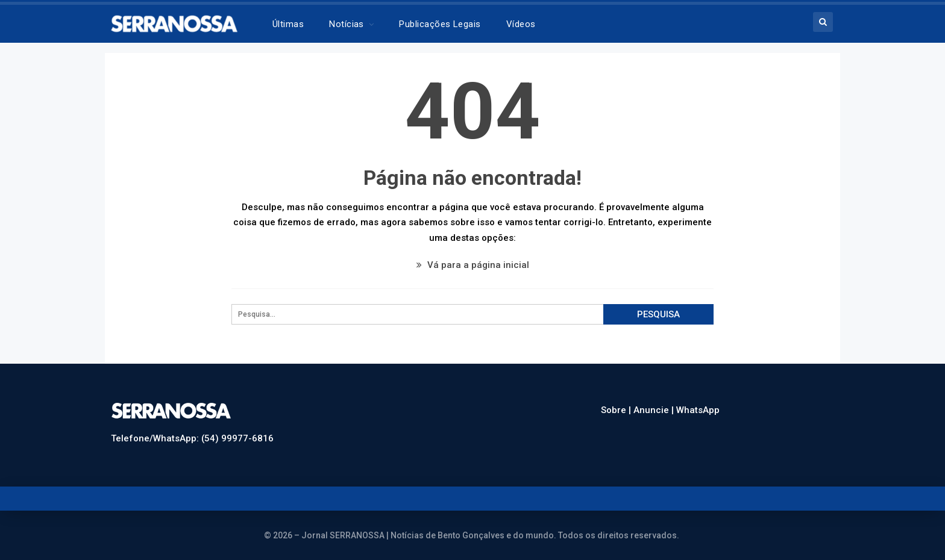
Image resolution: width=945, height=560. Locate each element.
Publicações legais (440, 24)
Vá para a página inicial (473, 265)
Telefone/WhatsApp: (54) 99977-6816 (192, 438)
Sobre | (617, 410)
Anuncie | (655, 410)
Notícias (347, 24)
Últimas (288, 24)
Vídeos (521, 24)
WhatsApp (698, 410)
